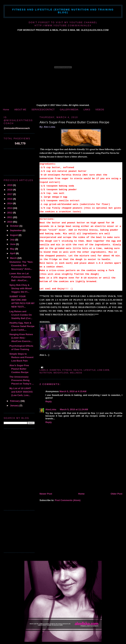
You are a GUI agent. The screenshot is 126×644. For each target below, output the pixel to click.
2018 (10, 190)
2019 (10, 185)
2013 (10, 208)
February (15, 401)
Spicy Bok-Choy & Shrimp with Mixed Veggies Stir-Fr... (21, 288)
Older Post (116, 494)
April (13, 253)
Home (6, 110)
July (13, 240)
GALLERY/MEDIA (69, 110)
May (13, 249)
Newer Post (46, 494)
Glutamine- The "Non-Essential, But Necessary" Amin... (21, 265)
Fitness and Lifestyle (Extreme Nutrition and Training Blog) (63, 11)
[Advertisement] (58, 474)
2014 (10, 203)
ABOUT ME (20, 110)
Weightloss (61, 373)
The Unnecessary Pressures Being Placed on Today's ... (22, 380)
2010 (10, 222)
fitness (67, 370)
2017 (10, 194)
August (14, 235)
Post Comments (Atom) (68, 500)
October (15, 226)
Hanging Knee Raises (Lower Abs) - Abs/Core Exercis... (21, 338)
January (15, 406)
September (16, 230)
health (78, 370)
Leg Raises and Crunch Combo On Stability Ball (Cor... (21, 315)
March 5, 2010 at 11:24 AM (74, 409)
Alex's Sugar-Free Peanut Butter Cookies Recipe (74, 122)
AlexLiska (51, 409)
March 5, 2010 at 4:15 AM (73, 391)
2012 (10, 213)
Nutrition (46, 373)
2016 (10, 199)
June (13, 244)
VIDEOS (100, 110)
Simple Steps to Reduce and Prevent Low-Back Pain (21, 357)
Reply (49, 401)
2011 (10, 217)
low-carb (103, 370)
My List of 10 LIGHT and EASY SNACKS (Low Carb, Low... (21, 392)
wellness (76, 373)
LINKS (87, 110)
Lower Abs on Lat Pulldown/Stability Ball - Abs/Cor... (20, 277)
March (14, 258)
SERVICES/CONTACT (43, 110)
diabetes (55, 370)
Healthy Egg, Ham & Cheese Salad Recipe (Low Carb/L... (22, 326)
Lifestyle (90, 370)
